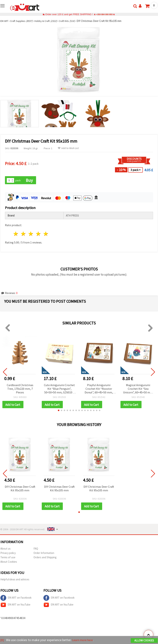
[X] (2, 640)
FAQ (36, 549)
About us (5, 549)
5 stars (46, 234)
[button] (59, 411)
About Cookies (9, 562)
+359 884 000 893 (104, 14)
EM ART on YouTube (15, 606)
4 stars (38, 234)
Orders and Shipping (45, 558)
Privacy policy (8, 554)
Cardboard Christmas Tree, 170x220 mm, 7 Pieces (20, 389)
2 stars (24, 234)
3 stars (31, 234)
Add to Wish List (68, 148)
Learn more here (84, 640)
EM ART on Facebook (16, 599)
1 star (16, 234)
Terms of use (8, 558)
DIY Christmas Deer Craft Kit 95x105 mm (20, 489)
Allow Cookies (144, 641)
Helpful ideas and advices (15, 580)
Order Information (44, 554)
